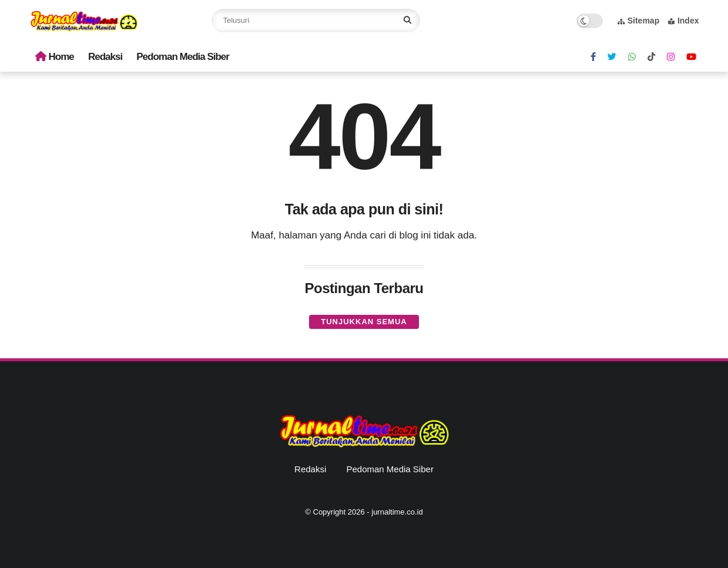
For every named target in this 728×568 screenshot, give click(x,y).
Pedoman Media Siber (183, 57)
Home (55, 57)
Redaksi (105, 57)
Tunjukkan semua (364, 322)
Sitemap (638, 21)
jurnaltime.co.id (397, 512)
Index (684, 21)
